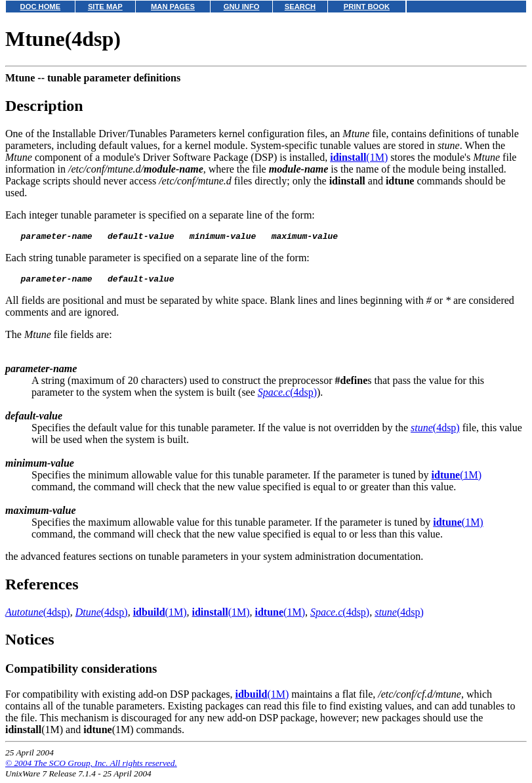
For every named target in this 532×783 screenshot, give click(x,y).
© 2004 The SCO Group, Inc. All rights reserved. (91, 767)
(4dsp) (287, 396)
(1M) (359, 157)
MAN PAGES (173, 7)
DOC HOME (41, 7)
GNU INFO (242, 7)
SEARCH (300, 7)
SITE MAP (105, 7)
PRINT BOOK (367, 7)
